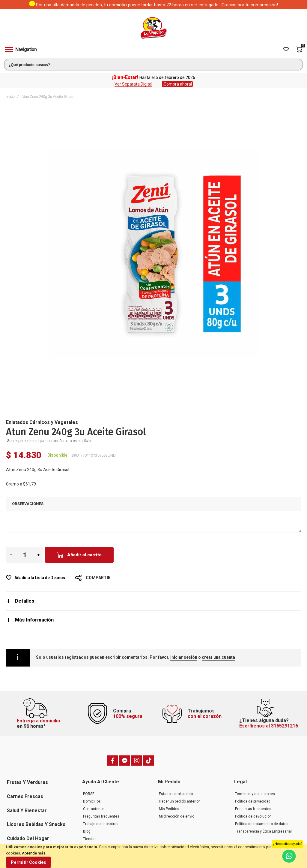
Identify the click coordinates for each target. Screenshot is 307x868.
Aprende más (34, 853)
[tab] (153, 601)
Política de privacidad (253, 801)
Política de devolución (253, 816)
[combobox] (153, 65)
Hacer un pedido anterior (179, 801)
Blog (87, 831)
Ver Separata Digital (133, 84)
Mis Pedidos (169, 809)
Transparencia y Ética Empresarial (263, 831)
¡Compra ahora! (177, 84)
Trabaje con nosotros (101, 824)
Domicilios (92, 801)
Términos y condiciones (255, 794)
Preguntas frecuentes (101, 816)
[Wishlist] (286, 50)
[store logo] (153, 28)
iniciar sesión (184, 657)
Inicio (10, 97)
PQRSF (89, 794)
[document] (153, 856)
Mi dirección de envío (177, 816)
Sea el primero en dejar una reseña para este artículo (50, 441)
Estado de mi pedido (176, 794)
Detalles (25, 601)
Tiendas (90, 839)
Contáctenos (94, 809)
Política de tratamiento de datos (262, 824)
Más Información (34, 620)
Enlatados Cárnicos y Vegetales (42, 422)
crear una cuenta (218, 657)
